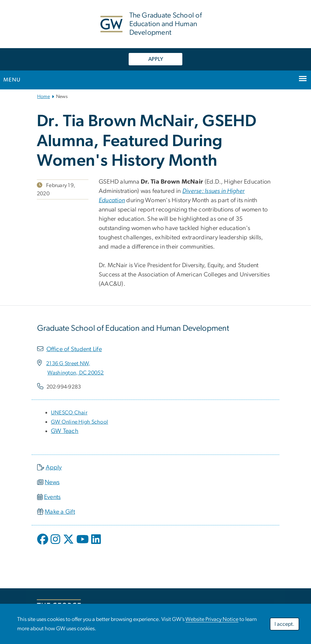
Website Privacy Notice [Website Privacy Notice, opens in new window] (212, 619)
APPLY (156, 59)
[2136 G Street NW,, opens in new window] (68, 363)
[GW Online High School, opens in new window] (79, 422)
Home (44, 97)
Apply (54, 468)
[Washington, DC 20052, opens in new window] (76, 373)
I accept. (285, 624)
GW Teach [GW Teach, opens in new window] (65, 431)
